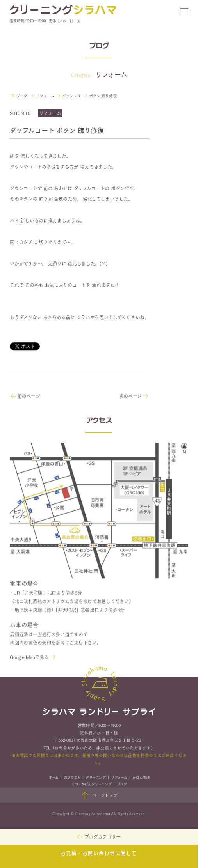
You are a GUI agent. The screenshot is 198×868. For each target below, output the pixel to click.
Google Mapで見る (29, 658)
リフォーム (119, 778)
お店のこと (72, 778)
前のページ (25, 397)
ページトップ (99, 797)
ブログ (122, 785)
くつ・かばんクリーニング (91, 785)
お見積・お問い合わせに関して (99, 853)
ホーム (54, 778)
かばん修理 (141, 778)
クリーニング (95, 778)
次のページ (134, 397)
